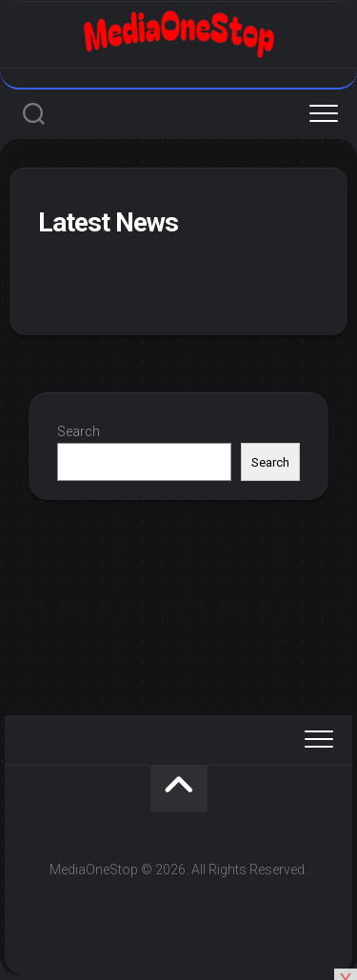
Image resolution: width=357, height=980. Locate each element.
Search (79, 431)
